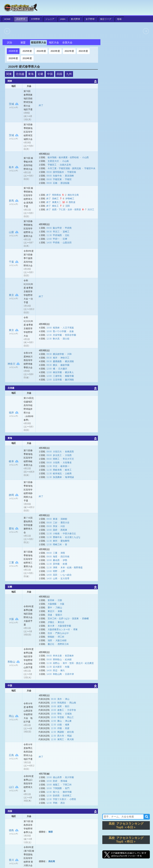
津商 (55, 567)
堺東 (75, 629)
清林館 (64, 519)
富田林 (51, 600)
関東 (9, 74)
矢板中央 (57, 176)
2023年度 (55, 51)
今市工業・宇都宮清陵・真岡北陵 (64, 168)
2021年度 (83, 51)
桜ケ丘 (56, 792)
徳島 (14, 830)
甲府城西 (57, 235)
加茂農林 (57, 477)
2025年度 (27, 51)
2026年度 (13, 51)
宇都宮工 (52, 165)
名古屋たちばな (73, 537)
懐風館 (51, 637)
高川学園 (69, 777)
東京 (14, 295)
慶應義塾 (57, 361)
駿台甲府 (57, 228)
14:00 (49, 243)
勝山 (60, 721)
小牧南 (56, 534)
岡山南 (73, 703)
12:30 (49, 335)
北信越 (20, 74)
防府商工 (67, 796)
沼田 (68, 206)
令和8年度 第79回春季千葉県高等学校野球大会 (29, 258)
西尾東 (64, 530)
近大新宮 (57, 667)
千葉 (14, 262)
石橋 (55, 183)
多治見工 (57, 455)
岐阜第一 (65, 466)
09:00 (49, 172)
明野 (55, 571)
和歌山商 (57, 674)
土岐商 (68, 473)
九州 (69, 74)
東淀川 (51, 611)
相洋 (55, 358)
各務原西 (69, 452)
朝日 (67, 706)
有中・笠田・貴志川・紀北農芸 (78, 663)
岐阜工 (68, 470)
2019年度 (27, 58)
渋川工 (91, 209)
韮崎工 (66, 232)
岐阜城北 (57, 473)
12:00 (49, 239)
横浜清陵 (69, 361)
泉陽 (60, 611)
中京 (55, 466)
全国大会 (67, 42)
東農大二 (57, 202)
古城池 (68, 714)
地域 (119, 19)
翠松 (60, 714)
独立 (106, 19)
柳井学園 (67, 792)
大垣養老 (67, 463)
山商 (55, 578)
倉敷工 (61, 710)
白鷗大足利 (65, 165)
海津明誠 (69, 477)
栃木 (14, 167)
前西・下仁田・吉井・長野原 (67, 209)
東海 (31, 74)
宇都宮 (68, 179)
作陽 (60, 728)
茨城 (14, 104)
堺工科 (61, 637)
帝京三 (56, 232)
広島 (14, 755)
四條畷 (85, 618)
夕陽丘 (51, 622)
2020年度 (13, 58)
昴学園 (56, 564)
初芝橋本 (69, 656)
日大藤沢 (63, 369)
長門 (67, 788)
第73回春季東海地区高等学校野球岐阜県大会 (28, 458)
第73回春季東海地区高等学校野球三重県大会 (28, 559)
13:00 (49, 571)
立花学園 (57, 380)
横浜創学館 (58, 354)
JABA (63, 19)
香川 (14, 860)
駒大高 (56, 339)
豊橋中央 (57, 537)
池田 (50, 640)
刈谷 (63, 526)
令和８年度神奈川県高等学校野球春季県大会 (28, 360)
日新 (60, 600)
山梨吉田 (67, 243)
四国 (59, 74)
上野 (63, 571)
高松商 (52, 861)
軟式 (76, 19)
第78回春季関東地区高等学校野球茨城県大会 (28, 132)
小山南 (65, 161)
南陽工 (56, 785)
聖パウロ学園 (60, 331)
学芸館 (61, 717)
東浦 (55, 519)
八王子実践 (68, 328)
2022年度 (69, 51)
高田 (55, 575)
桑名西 (56, 560)
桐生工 (55, 206)
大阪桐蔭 (52, 604)
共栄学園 (57, 335)
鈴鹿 (65, 564)
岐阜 (14, 461)
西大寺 (61, 736)
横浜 (55, 365)
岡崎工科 (57, 544)
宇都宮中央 (90, 168)
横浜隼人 (69, 372)
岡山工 (70, 717)
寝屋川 (59, 615)
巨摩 (65, 239)
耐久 (63, 670)
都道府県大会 (38, 42)
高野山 (56, 663)
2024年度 (41, 51)
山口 (14, 787)
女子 (90, 19)
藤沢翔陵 (69, 380)
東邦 (55, 541)
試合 (10, 42)
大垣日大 (57, 452)
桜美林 (56, 328)
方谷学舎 (72, 710)
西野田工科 (63, 644)
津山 (67, 699)
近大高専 (65, 578)
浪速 (50, 615)
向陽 (67, 667)
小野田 (73, 799)
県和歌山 (57, 659)
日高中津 (69, 674)
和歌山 (14, 662)
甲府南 (56, 243)
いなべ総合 (66, 575)
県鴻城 (64, 781)
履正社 (51, 644)
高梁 (67, 728)
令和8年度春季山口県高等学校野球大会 (29, 784)
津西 (63, 553)
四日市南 (65, 557)
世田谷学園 (70, 335)
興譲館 (61, 732)
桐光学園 (57, 372)
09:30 (49, 232)
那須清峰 (69, 176)
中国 (50, 74)
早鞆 (55, 803)
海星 (55, 557)
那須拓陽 (65, 183)
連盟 (23, 42)
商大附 (70, 739)
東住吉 (61, 622)
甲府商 (68, 228)
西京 (63, 803)
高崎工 (55, 199)
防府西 (56, 796)
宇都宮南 (72, 172)
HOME (7, 19)
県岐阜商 (57, 470)
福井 (14, 413)
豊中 (50, 608)
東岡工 (61, 739)
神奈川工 (65, 358)
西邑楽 (72, 202)
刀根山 (59, 608)
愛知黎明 (65, 541)
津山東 (68, 721)
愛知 (14, 529)
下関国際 (57, 788)
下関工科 (67, 785)
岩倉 (72, 331)
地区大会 (54, 42)
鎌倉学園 (65, 365)
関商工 (56, 459)
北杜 (67, 235)
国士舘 (66, 339)
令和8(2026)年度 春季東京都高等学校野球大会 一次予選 (28, 291)
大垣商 (56, 463)
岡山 (14, 716)
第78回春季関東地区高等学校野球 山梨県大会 (28, 229)
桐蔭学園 (69, 376)
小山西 (85, 157)
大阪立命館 (61, 640)
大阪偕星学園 (64, 626)
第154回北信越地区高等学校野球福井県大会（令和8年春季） (29, 409)
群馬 (14, 201)
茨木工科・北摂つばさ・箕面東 (63, 618)
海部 (51, 832)
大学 (35, 19)
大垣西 (68, 455)
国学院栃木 (58, 172)
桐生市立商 (73, 195)
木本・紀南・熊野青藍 (72, 567)
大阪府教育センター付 (59, 629)
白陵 (60, 725)
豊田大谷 (65, 523)
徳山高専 (57, 777)
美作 (60, 699)
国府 (55, 530)
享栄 (55, 526)
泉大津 (51, 626)
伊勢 (65, 560)
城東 (67, 725)
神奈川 (14, 364)
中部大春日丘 (69, 534)
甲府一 (56, 239)
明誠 (69, 736)
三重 (14, 562)
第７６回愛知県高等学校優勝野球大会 (28, 525)
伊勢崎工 (70, 199)
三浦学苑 (57, 376)
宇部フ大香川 (60, 799)
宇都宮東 (57, 179)
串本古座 (57, 656)
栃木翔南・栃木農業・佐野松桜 (63, 157)
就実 (60, 706)
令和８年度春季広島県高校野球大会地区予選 (28, 752)
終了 (41, 105)
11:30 (49, 235)
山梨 (14, 232)
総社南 (70, 732)
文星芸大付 (53, 161)
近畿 (40, 74)
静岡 (14, 495)
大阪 (14, 619)
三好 (55, 523)
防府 (55, 781)
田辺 (55, 670)
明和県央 (57, 195)
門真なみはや (62, 633)
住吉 (50, 633)
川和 (69, 354)
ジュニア (50, 19)
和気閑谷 (62, 703)
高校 (21, 19)
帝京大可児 (68, 459)
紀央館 (68, 659)
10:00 (49, 328)
